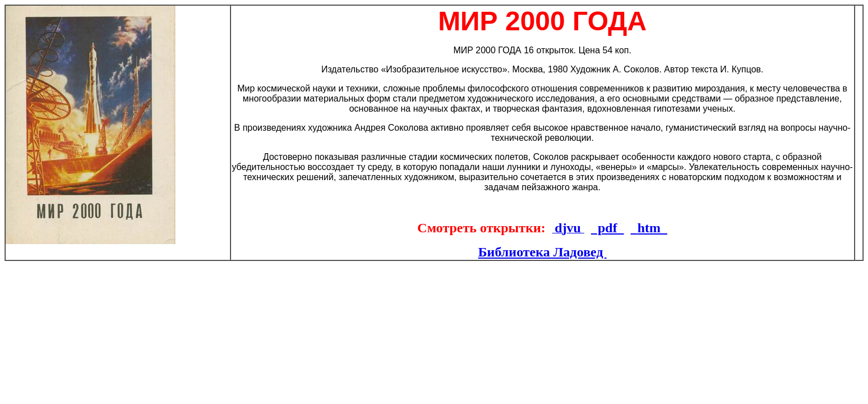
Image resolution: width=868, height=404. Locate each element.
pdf (608, 228)
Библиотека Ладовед (542, 252)
